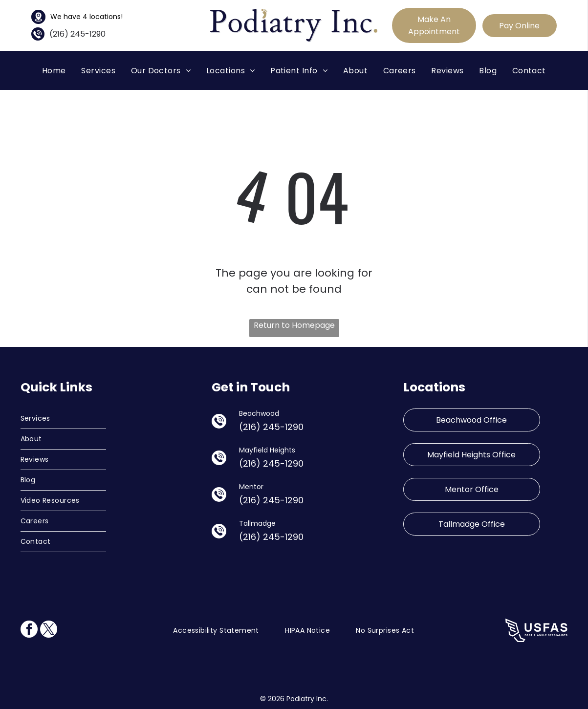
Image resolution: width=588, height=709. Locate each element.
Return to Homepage (294, 325)
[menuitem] (54, 70)
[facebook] (29, 630)
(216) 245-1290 (77, 34)
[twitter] (49, 630)
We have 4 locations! (87, 17)
